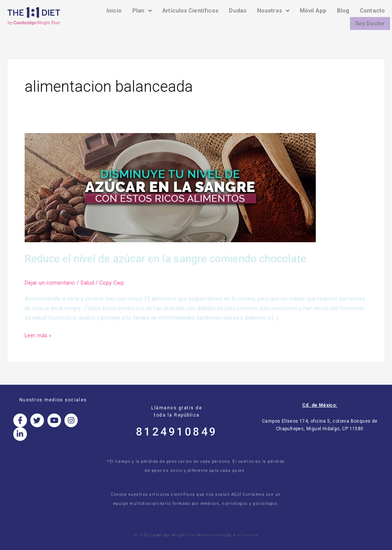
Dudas (238, 11)
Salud (87, 283)
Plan (142, 11)
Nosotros (273, 11)
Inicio (114, 11)
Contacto (372, 11)
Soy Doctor (370, 24)
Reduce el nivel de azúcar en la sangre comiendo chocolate (174, 258)
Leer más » (38, 335)
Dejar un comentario (50, 283)
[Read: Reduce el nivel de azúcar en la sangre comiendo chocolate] (170, 187)
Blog (343, 11)
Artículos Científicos (190, 11)
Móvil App (313, 11)
